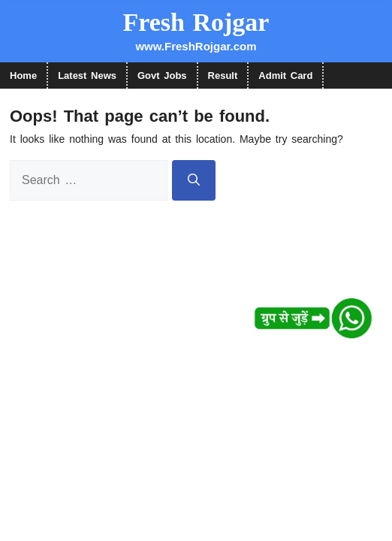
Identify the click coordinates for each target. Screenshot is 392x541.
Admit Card (285, 76)
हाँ (158, 49)
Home (23, 76)
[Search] (194, 180)
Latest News (87, 76)
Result (223, 76)
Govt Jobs (162, 76)
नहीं (232, 49)
